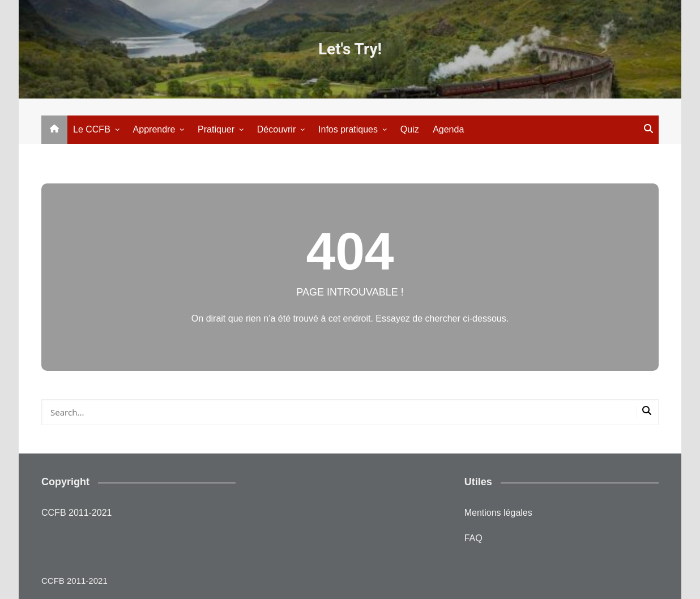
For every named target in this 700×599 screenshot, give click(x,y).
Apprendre (154, 129)
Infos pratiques (348, 129)
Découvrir (276, 129)
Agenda (448, 129)
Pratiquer (216, 129)
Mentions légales (498, 513)
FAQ (473, 538)
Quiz (410, 129)
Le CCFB (92, 129)
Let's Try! (350, 49)
